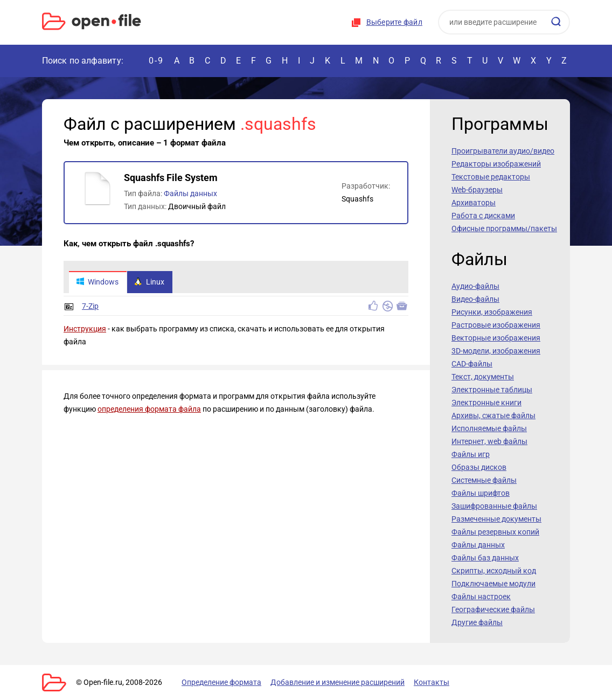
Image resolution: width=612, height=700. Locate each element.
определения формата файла (149, 410)
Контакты (432, 682)
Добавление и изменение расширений (338, 682)
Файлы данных (190, 193)
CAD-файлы (472, 364)
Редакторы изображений (496, 164)
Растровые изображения (496, 325)
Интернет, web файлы (489, 441)
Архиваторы (474, 203)
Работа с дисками (483, 216)
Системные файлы (484, 480)
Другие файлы (477, 622)
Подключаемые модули (493, 584)
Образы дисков (479, 467)
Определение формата (221, 682)
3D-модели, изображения (496, 351)
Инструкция (85, 329)
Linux (149, 282)
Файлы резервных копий (495, 532)
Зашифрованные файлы (494, 506)
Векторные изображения (496, 338)
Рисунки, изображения (492, 312)
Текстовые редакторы (491, 177)
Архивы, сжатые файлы (493, 415)
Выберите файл (394, 22)
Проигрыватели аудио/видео (503, 151)
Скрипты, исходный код (494, 571)
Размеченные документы (496, 519)
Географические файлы (493, 609)
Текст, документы (483, 377)
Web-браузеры (477, 190)
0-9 (156, 61)
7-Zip (90, 307)
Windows (97, 282)
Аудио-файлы (475, 286)
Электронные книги (486, 403)
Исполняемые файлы (489, 428)
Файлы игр (471, 454)
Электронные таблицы (492, 390)
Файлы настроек (481, 597)
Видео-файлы (475, 299)
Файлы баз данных (485, 558)
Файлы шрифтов (481, 493)
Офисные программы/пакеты (504, 228)
